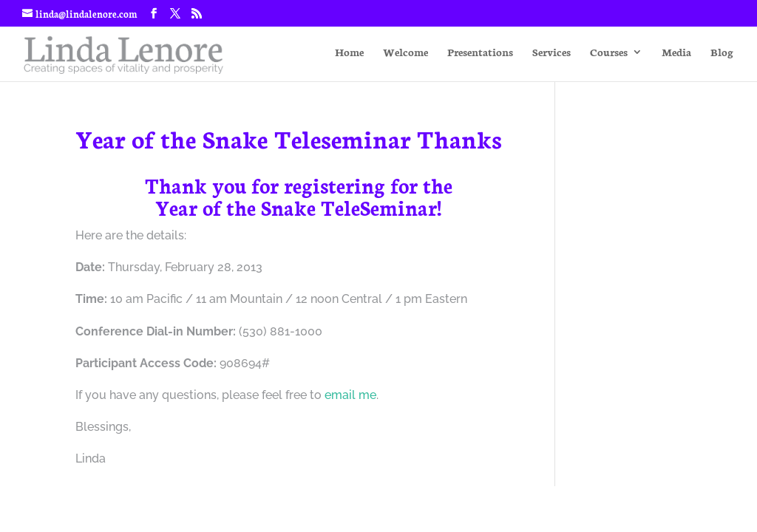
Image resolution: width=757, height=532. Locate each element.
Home (349, 53)
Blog (722, 53)
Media (676, 53)
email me (350, 395)
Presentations (480, 53)
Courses (609, 53)
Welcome (405, 53)
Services (551, 53)
